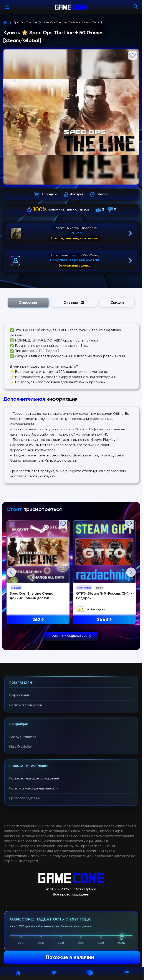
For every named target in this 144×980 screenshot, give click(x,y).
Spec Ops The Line (25, 23)
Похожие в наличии (70, 957)
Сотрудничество (23, 842)
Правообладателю (25, 903)
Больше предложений (71, 741)
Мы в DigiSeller (21, 852)
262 (39, 620)
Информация (19, 800)
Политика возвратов (26, 810)
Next (131, 625)
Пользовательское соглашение (34, 883)
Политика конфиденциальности (34, 893)
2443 (106, 620)
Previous (11, 625)
